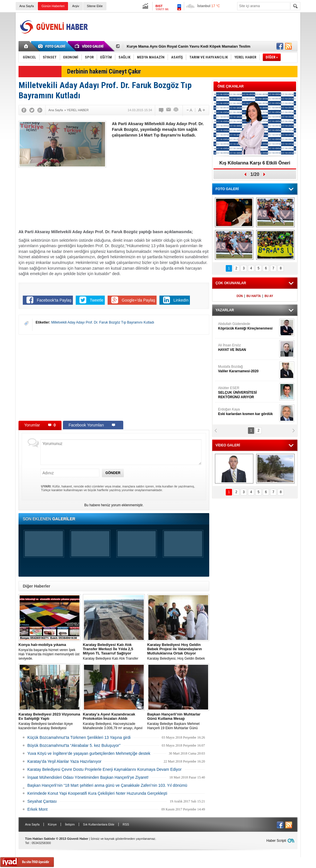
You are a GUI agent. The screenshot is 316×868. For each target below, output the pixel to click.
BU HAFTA (254, 296)
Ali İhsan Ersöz (248, 348)
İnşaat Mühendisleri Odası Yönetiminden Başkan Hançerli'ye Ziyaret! (88, 777)
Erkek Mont (37, 809)
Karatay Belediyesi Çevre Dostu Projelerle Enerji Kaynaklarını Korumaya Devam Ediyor (104, 769)
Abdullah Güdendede (248, 326)
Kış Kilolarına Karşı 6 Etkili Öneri (255, 163)
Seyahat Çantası (42, 801)
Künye (52, 824)
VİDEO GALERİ (228, 445)
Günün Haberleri (53, 6)
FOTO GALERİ (227, 189)
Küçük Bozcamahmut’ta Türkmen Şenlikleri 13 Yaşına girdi (79, 737)
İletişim (70, 824)
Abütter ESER (248, 393)
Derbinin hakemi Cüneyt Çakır (104, 71)
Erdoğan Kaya (248, 412)
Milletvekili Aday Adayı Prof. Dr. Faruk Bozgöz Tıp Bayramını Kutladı (103, 322)
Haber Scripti (276, 841)
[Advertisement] (194, 27)
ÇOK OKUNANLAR (231, 283)
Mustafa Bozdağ (248, 369)
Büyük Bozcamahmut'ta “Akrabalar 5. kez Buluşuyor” (74, 745)
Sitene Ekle (95, 6)
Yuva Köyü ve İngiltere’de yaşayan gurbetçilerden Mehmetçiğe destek (89, 753)
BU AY (269, 296)
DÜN (240, 296)
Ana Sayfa (27, 6)
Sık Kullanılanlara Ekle (99, 824)
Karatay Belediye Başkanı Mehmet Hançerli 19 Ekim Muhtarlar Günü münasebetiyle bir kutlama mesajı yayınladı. (178, 721)
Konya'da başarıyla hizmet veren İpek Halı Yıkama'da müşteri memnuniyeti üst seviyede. (50, 651)
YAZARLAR (225, 310)
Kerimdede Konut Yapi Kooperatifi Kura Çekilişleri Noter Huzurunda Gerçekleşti (97, 793)
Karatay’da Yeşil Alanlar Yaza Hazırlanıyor (64, 761)
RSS (126, 824)
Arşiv (75, 6)
